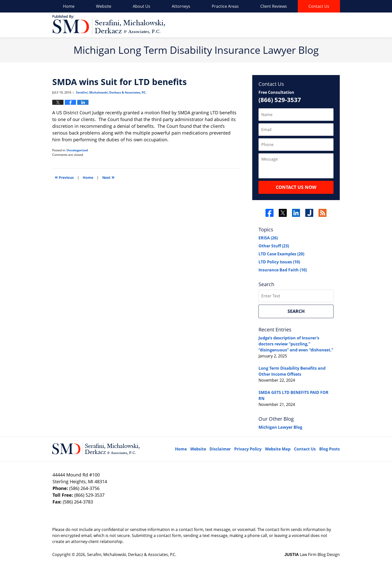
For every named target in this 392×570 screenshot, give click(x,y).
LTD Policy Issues (279, 262)
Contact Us (319, 6)
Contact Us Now (296, 187)
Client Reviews (274, 6)
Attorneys (181, 6)
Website (104, 6)
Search (296, 311)
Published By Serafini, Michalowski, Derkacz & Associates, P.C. (312, 25)
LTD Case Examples (281, 254)
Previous (64, 177)
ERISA (268, 238)
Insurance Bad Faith (283, 270)
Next (108, 177)
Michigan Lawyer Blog (280, 427)
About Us (141, 6)
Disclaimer (220, 449)
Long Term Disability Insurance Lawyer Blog (109, 25)
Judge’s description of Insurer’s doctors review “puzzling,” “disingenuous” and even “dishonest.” (296, 344)
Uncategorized (77, 150)
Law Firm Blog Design (312, 554)
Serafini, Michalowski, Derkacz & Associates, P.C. (132, 554)
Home (69, 6)
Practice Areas (225, 6)
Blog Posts (329, 449)
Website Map (278, 449)
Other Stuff (274, 246)
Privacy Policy (248, 449)
